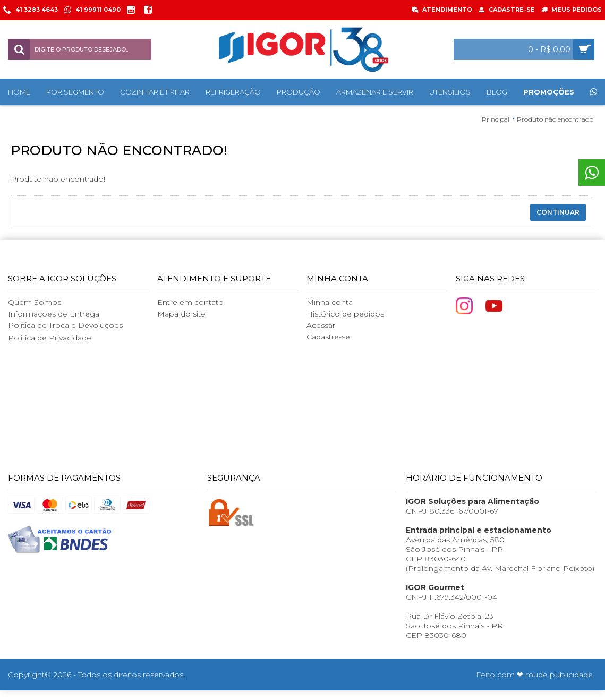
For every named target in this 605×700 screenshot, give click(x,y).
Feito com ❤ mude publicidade (534, 675)
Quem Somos (35, 302)
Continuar (558, 212)
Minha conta (330, 302)
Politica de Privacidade (50, 338)
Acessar (321, 325)
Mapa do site (181, 314)
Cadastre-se (328, 337)
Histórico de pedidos (345, 314)
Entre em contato (190, 302)
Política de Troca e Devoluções (65, 325)
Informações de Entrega (54, 314)
